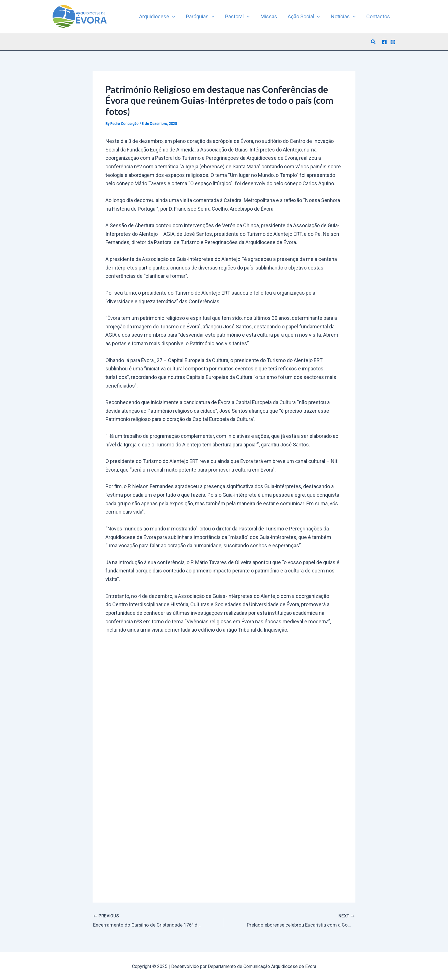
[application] (175, 17)
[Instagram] (393, 42)
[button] (373, 42)
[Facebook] (384, 42)
